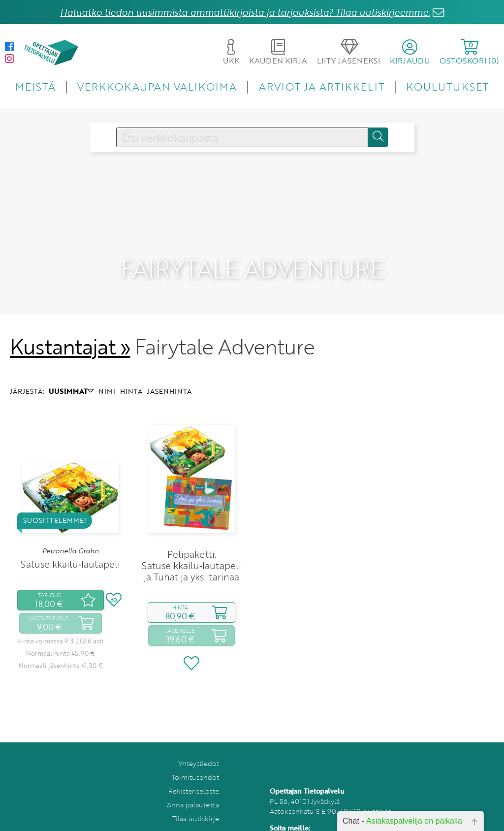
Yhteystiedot (199, 746)
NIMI (107, 374)
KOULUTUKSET (447, 86)
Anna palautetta (193, 787)
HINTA (131, 374)
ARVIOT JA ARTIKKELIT (322, 86)
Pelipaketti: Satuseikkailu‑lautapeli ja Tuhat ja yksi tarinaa (191, 548)
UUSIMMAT (71, 374)
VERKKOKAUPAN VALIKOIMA (157, 86)
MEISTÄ (35, 86)
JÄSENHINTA (169, 374)
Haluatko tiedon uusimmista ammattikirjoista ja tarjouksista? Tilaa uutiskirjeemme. (245, 12)
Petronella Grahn (71, 534)
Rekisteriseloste (194, 774)
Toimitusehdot (195, 760)
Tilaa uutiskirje (196, 801)
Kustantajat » (70, 329)
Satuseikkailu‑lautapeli (70, 547)
